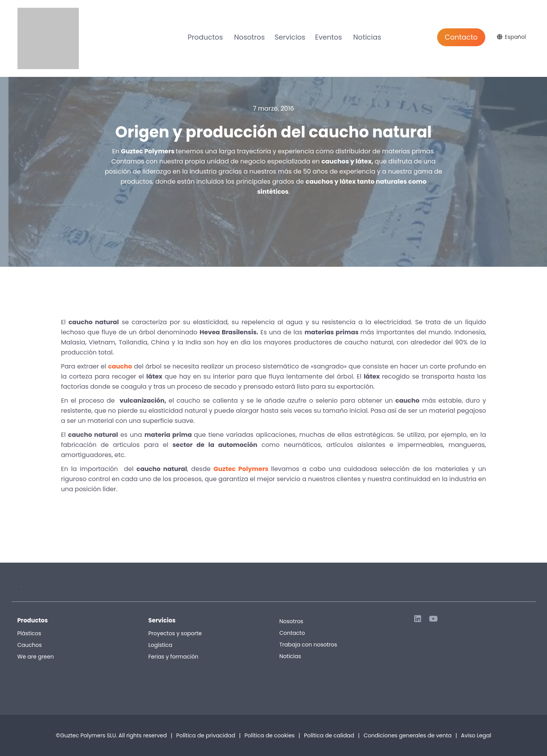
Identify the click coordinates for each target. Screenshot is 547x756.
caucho (120, 366)
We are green (36, 657)
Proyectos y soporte (175, 633)
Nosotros (249, 37)
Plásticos (30, 633)
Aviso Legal (476, 735)
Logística (160, 645)
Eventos (328, 37)
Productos (205, 37)
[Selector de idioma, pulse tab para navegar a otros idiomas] (512, 37)
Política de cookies (270, 735)
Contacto (461, 37)
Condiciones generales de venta (410, 735)
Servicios (290, 37)
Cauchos (30, 645)
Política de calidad (329, 735)
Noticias (367, 37)
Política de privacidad (206, 735)
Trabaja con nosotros (308, 645)
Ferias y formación (173, 657)
